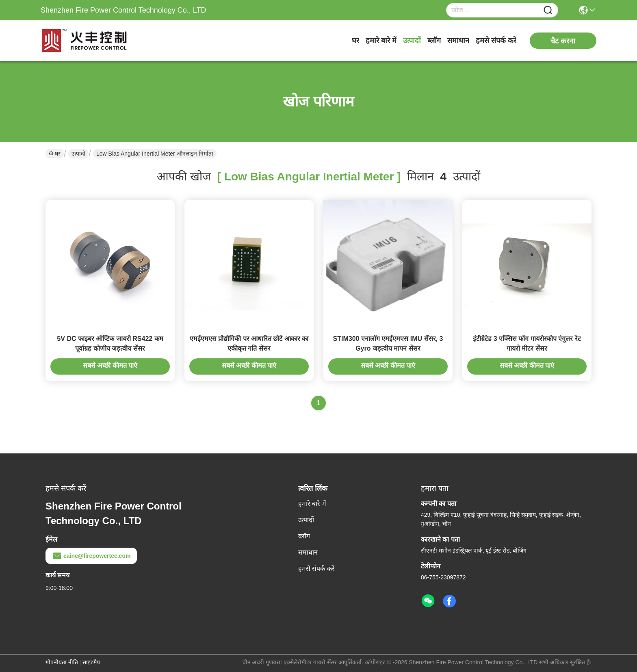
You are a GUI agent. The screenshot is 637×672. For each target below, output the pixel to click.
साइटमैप (91, 662)
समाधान (458, 41)
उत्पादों (412, 41)
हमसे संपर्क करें (496, 41)
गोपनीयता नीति (62, 662)
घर (355, 41)
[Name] (548, 10)
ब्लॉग (434, 41)
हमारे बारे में (381, 41)
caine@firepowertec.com (91, 556)
